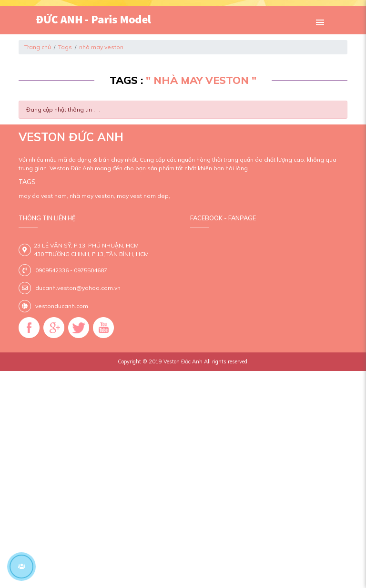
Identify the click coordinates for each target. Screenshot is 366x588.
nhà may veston (101, 47)
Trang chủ (38, 47)
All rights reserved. (226, 361)
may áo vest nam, (43, 196)
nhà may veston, (92, 196)
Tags (65, 47)
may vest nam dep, (143, 196)
